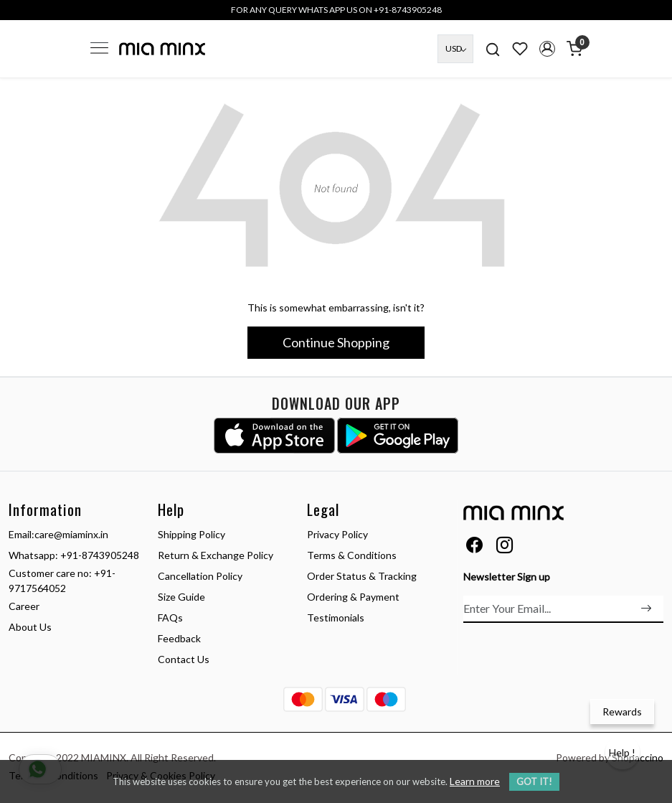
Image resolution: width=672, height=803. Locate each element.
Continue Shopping (336, 342)
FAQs (170, 617)
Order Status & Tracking (362, 576)
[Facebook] (474, 547)
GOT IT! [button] (534, 781)
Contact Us (184, 659)
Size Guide (181, 597)
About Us (30, 627)
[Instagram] (505, 547)
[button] (547, 49)
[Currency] (455, 49)
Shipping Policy (191, 534)
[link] (493, 48)
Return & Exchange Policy (216, 555)
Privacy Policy (337, 534)
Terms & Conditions (352, 555)
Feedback (179, 638)
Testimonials (336, 617)
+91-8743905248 (100, 555)
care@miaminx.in (71, 534)
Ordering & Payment (353, 597)
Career (24, 606)
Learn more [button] (475, 781)
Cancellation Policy (200, 576)
